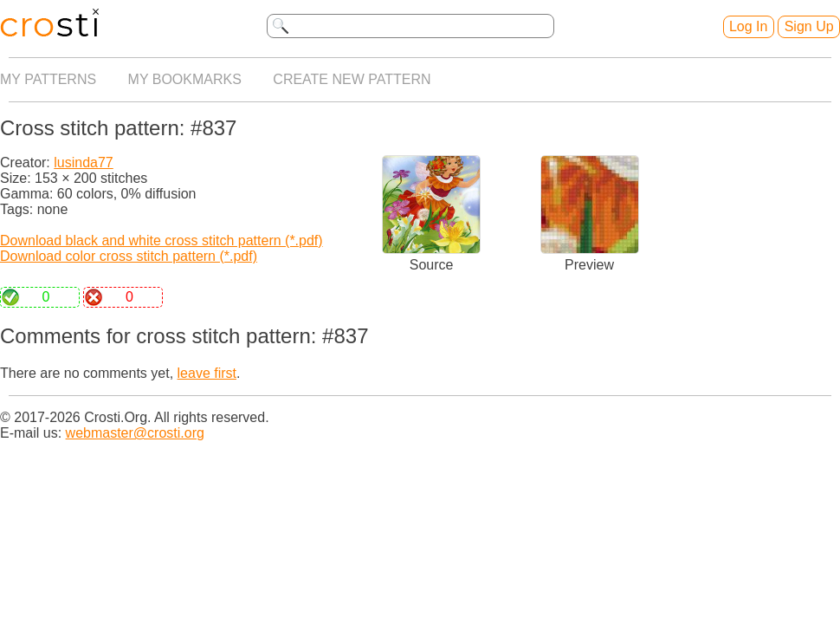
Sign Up (809, 26)
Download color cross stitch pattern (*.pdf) (129, 256)
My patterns (48, 79)
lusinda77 (84, 162)
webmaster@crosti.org (135, 433)
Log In (748, 26)
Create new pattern (352, 79)
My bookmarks (185, 79)
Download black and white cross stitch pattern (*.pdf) (162, 240)
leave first (207, 373)
